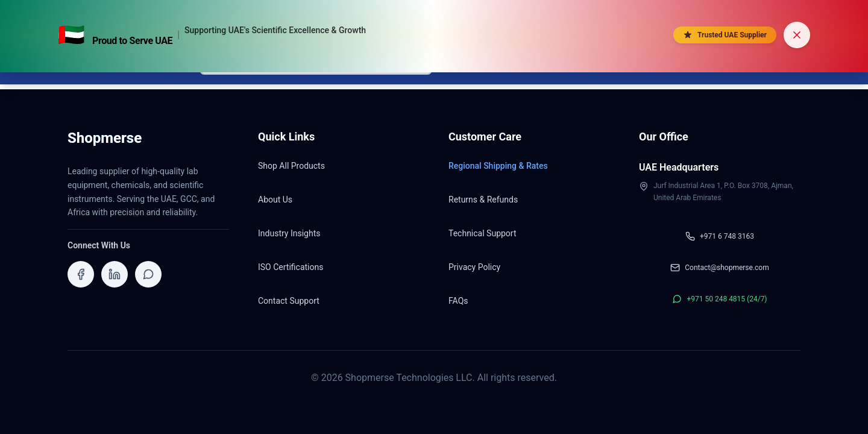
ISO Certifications (291, 267)
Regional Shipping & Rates (498, 166)
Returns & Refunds (483, 200)
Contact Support (289, 301)
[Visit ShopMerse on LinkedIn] (115, 274)
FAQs (458, 301)
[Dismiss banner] (797, 35)
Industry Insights (289, 233)
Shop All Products (291, 166)
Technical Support (483, 233)
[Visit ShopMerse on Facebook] (81, 274)
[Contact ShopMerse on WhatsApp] (148, 274)
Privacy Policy (474, 267)
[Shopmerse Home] (105, 142)
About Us (275, 200)
